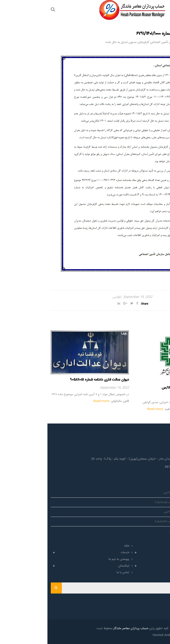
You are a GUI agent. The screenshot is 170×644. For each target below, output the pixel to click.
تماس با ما (75, 572)
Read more (108, 409)
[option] (127, 371)
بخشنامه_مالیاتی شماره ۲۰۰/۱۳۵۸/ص (139, 512)
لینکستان (76, 566)
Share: (97, 304)
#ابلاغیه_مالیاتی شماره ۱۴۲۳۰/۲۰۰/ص (140, 388)
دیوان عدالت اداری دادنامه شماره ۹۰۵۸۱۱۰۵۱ (52, 380)
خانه (79, 546)
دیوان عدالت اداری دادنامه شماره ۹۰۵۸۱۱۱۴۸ (135, 522)
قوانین (69, 297)
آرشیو (160, 566)
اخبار (161, 559)
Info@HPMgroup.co (147, 474)
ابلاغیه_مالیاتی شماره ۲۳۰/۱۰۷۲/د (142, 531)
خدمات (77, 553)
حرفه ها (158, 553)
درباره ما (158, 546)
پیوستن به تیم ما (71, 559)
